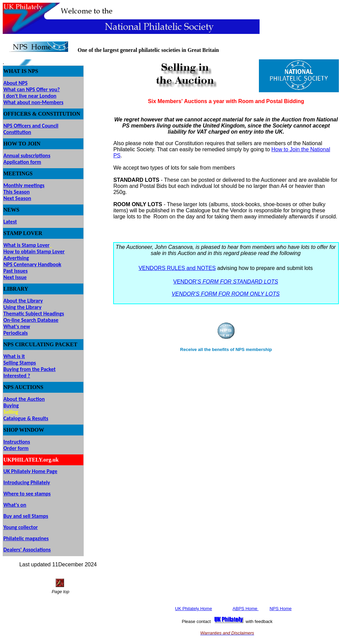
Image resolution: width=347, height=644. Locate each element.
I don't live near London (30, 96)
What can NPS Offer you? (32, 89)
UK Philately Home (194, 609)
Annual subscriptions (27, 155)
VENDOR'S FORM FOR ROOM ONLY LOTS (226, 294)
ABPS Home (246, 609)
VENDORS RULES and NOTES (177, 268)
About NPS (15, 83)
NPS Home (280, 609)
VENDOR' (226, 282)
